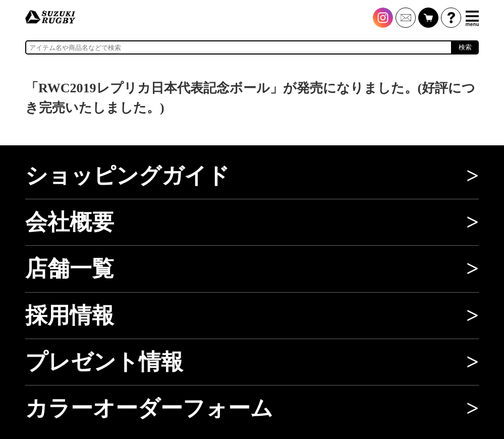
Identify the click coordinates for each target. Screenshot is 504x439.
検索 (465, 47)
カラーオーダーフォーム (149, 408)
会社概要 (70, 222)
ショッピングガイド (127, 176)
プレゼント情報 (104, 362)
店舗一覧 (70, 268)
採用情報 (70, 315)
